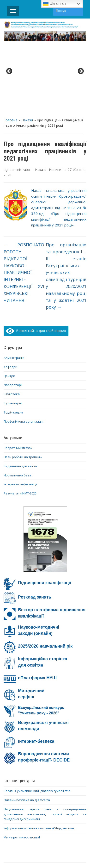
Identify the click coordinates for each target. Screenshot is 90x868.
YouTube (42, 823)
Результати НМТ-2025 (20, 421)
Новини (55, 97)
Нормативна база (17, 403)
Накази (27, 47)
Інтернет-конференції (20, 412)
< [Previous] (10, 35)
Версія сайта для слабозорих (36, 258)
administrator (20, 97)
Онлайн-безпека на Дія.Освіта (27, 727)
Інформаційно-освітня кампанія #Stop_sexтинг (39, 756)
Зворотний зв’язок (18, 375)
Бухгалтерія (13, 331)
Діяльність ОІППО (26, 811)
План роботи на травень (23, 384)
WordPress (42, 850)
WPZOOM (57, 855)
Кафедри (10, 294)
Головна (11, 47)
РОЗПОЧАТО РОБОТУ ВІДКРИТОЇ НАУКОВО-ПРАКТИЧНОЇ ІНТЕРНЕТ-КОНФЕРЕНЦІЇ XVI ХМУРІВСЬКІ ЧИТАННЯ (24, 200)
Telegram (65, 823)
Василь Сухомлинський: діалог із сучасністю (37, 718)
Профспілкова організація (23, 349)
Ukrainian (54, 4)
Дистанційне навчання (51, 817)
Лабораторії (13, 312)
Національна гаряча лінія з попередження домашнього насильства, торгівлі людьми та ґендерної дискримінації (45, 742)
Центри (9, 303)
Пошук (77, 10)
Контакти (58, 811)
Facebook (19, 823)
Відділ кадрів (13, 340)
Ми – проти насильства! (22, 765)
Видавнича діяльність (20, 393)
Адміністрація (14, 285)
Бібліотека (12, 321)
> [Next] (80, 35)
